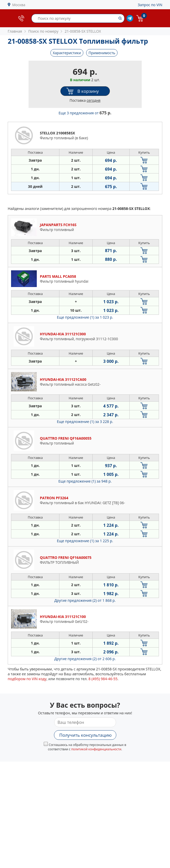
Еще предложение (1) (85, 317)
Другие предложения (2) (85, 600)
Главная (15, 31)
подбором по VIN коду (27, 679)
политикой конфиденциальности (96, 749)
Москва (19, 5)
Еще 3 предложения (85, 113)
